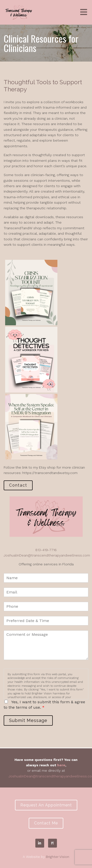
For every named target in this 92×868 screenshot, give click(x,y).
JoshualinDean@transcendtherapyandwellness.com (47, 555)
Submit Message (28, 720)
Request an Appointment (46, 805)
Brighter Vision (58, 857)
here (61, 765)
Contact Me (46, 823)
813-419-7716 (46, 550)
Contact (18, 485)
